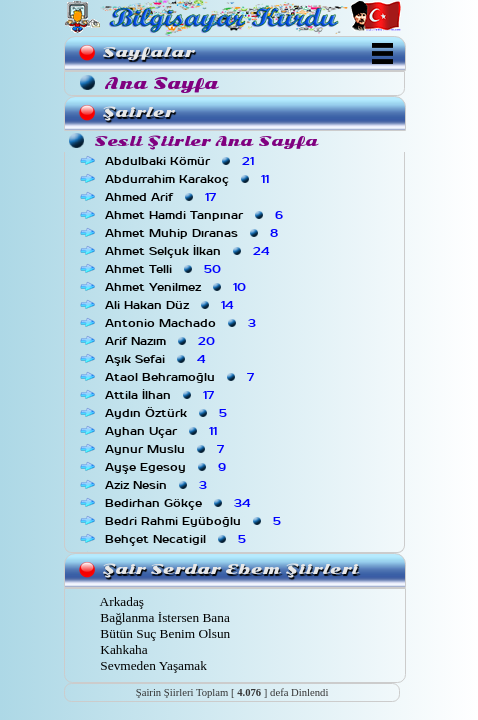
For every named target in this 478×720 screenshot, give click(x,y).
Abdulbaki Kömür (181, 161)
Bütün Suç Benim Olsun (163, 633)
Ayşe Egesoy (167, 467)
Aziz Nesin (158, 485)
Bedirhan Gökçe (179, 503)
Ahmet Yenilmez (177, 287)
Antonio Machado (182, 323)
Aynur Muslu (166, 449)
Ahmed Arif (162, 197)
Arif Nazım (162, 341)
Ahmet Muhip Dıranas (193, 233)
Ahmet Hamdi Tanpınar (196, 215)
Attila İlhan (161, 395)
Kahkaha (122, 649)
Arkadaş (120, 601)
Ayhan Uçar (163, 431)
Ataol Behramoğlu (181, 377)
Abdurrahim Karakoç (189, 179)
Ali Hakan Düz (171, 305)
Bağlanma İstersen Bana (163, 617)
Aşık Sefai (157, 359)
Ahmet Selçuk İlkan (189, 251)
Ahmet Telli (165, 269)
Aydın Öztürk (168, 413)
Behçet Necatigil (177, 539)
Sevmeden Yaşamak (152, 665)
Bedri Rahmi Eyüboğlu (195, 521)
